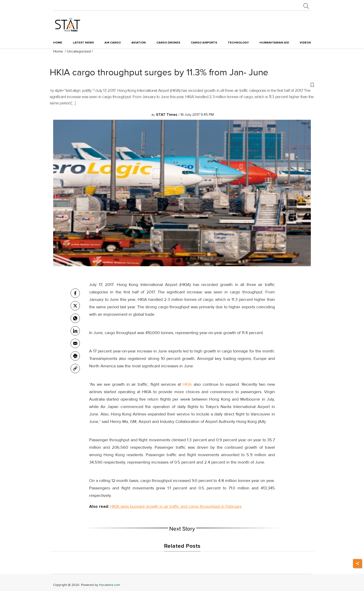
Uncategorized (79, 51)
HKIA (187, 384)
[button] (182, 85)
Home (58, 43)
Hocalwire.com (110, 585)
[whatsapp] (75, 318)
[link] (75, 369)
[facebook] (75, 293)
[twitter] (75, 306)
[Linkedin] (75, 331)
